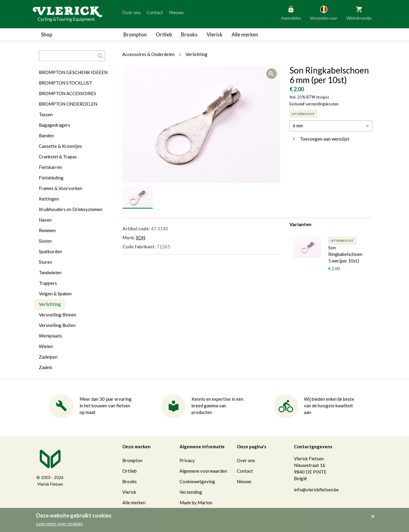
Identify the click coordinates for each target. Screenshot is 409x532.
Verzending (191, 492)
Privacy (187, 460)
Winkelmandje (359, 13)
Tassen (46, 114)
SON (140, 238)
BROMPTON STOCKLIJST (66, 83)
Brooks (189, 34)
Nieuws (176, 12)
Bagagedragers (55, 125)
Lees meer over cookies (59, 524)
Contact (155, 12)
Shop (47, 34)
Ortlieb (164, 34)
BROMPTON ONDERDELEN (68, 104)
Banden (46, 135)
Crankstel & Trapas (58, 157)
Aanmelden (291, 13)
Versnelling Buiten (57, 325)
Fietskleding (51, 178)
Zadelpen (48, 357)
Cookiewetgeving (197, 481)
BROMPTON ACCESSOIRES (67, 93)
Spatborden (50, 251)
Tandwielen (50, 272)
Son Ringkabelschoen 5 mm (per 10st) (345, 254)
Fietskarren (50, 167)
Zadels (46, 367)
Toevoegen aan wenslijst (319, 139)
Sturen (45, 262)
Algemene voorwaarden (203, 471)
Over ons (131, 12)
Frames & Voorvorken (61, 188)
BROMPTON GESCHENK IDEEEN (73, 72)
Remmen (47, 230)
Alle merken (245, 34)
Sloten (45, 241)
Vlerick (215, 34)
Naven (45, 220)
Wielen (46, 346)
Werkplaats (50, 336)
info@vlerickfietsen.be (316, 490)
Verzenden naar (324, 13)
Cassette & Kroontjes (60, 146)
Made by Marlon (196, 502)
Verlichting (50, 304)
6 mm (298, 126)
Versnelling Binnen (58, 315)
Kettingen (49, 199)
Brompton (135, 34)
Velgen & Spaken (55, 294)
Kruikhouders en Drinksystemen (71, 209)
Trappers (48, 283)
